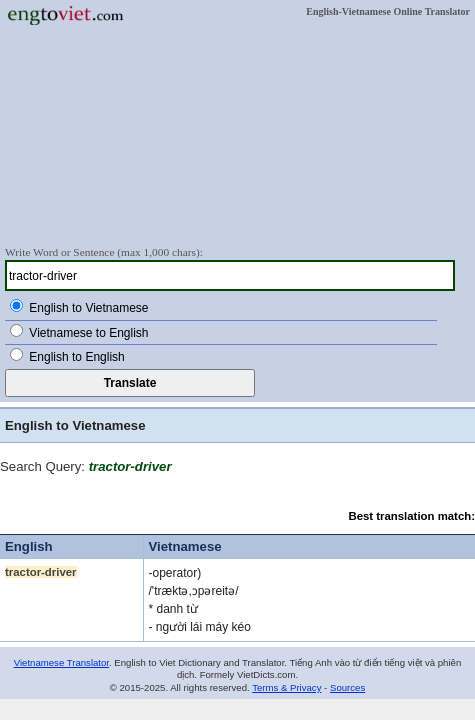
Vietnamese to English (88, 333)
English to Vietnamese (88, 308)
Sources (347, 687)
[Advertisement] (237, 135)
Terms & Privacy (286, 687)
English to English (76, 357)
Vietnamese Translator (61, 662)
